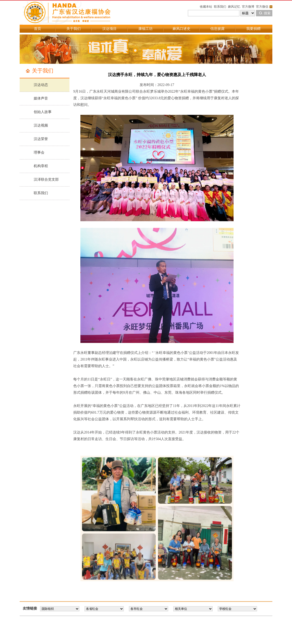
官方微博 (248, 7)
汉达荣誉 (41, 139)
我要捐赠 (253, 29)
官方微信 (262, 7)
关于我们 (74, 29)
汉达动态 (41, 85)
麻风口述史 (181, 29)
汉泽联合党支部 (46, 179)
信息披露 (217, 29)
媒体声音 (41, 98)
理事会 (39, 152)
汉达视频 (41, 125)
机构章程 (41, 166)
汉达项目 (110, 29)
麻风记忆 (234, 7)
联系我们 (220, 7)
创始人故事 (43, 112)
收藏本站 (206, 7)
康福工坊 (145, 29)
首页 (38, 29)
